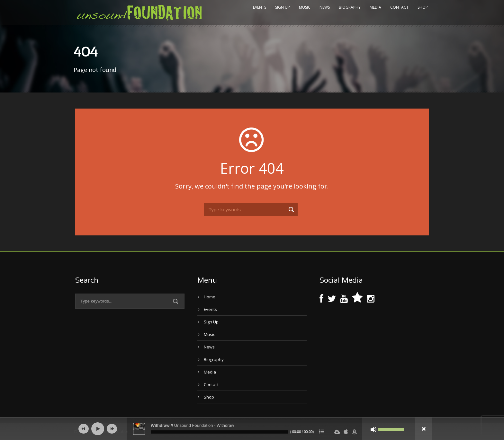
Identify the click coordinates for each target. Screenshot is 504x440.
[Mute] (373, 429)
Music (305, 7)
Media (375, 7)
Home (210, 297)
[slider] (220, 432)
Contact (399, 7)
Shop (423, 7)
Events (260, 7)
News (325, 7)
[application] (252, 429)
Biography (350, 7)
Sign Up (283, 7)
